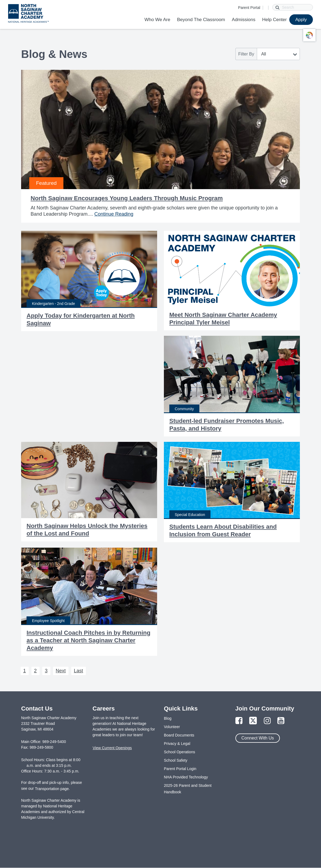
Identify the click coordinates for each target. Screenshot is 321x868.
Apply (301, 20)
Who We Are (157, 20)
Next (61, 671)
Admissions (244, 20)
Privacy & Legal (177, 744)
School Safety (176, 760)
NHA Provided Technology (186, 777)
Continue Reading (114, 214)
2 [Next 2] (35, 671)
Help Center (275, 20)
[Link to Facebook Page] (239, 721)
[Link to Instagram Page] (267, 721)
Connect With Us (258, 738)
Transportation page (52, 789)
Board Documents (179, 735)
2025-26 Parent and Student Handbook (188, 789)
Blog (168, 718)
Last (79, 671)
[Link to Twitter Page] (253, 721)
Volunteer (172, 727)
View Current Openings (112, 748)
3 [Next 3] (46, 671)
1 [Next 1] (25, 671)
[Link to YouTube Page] (281, 721)
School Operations (179, 752)
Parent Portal (249, 8)
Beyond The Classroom (201, 20)
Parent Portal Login (180, 769)
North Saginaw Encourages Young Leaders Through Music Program (127, 198)
